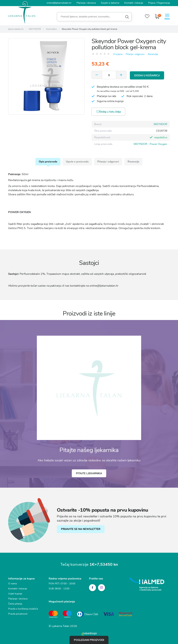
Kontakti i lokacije (134, 3)
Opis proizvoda (47, 162)
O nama (12, 584)
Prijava (152, 3)
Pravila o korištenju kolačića (23, 610)
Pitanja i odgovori (135, 54)
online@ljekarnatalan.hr (59, 3)
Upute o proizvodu (77, 162)
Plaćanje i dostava (86, 3)
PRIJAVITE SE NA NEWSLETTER (81, 530)
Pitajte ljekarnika (89, 474)
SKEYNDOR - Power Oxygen (150, 144)
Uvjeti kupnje (15, 595)
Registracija (164, 3)
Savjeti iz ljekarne (110, 3)
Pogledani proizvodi (89, 640)
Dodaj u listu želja (109, 112)
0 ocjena (118, 54)
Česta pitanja (15, 605)
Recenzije (153, 54)
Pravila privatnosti (18, 615)
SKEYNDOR (160, 124)
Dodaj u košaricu (147, 75)
